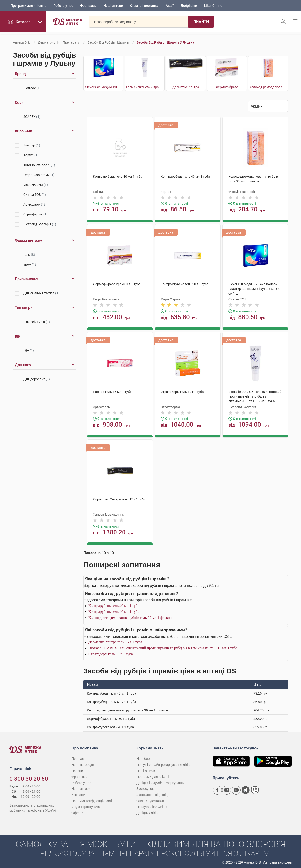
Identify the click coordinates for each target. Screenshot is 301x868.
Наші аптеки (113, 6)
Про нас (78, 758)
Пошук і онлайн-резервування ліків (163, 764)
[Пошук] (201, 22)
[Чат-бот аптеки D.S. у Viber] (255, 789)
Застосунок (145, 788)
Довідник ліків (147, 812)
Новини (77, 770)
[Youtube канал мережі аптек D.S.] (236, 789)
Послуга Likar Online (152, 806)
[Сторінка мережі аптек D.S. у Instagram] (227, 789)
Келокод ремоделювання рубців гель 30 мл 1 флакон (130, 617)
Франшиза (88, 6)
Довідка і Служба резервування (160, 782)
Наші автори (81, 788)
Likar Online (213, 6)
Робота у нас (63, 6)
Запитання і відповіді (152, 794)
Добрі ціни (189, 6)
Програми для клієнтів (28, 6)
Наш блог (144, 758)
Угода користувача (86, 806)
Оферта (78, 812)
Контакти (78, 794)
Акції (170, 6)
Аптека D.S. (22, 42)
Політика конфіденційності (92, 800)
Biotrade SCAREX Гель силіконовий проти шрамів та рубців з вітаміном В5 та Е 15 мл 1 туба (163, 647)
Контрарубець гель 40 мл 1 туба (114, 605)
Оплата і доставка (144, 6)
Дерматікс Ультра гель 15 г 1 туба (115, 641)
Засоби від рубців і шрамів (108, 42)
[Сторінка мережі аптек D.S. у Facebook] (217, 789)
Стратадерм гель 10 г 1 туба (111, 653)
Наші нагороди (83, 764)
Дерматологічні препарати (59, 42)
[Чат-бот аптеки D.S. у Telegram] (246, 789)
